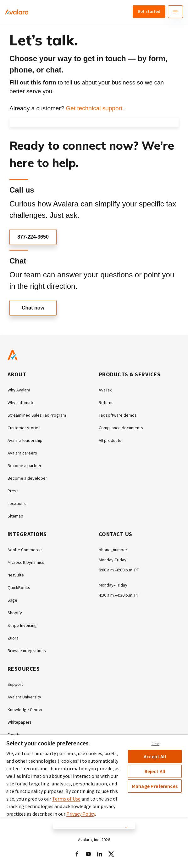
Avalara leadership (25, 440)
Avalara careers (22, 453)
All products (110, 440)
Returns (106, 402)
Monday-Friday (113, 560)
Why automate (21, 402)
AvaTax (105, 390)
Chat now (33, 308)
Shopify (15, 613)
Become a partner (25, 466)
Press (13, 491)
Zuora (13, 638)
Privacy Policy (81, 814)
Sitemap (15, 516)
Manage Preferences (155, 786)
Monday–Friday (113, 585)
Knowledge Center (25, 709)
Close (156, 744)
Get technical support (94, 108)
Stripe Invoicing (22, 625)
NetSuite (16, 575)
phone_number (113, 550)
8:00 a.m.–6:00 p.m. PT (119, 570)
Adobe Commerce (25, 550)
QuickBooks (19, 587)
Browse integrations (27, 651)
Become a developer (27, 478)
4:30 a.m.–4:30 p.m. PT (119, 595)
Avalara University (24, 697)
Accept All (155, 756)
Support (15, 684)
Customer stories (24, 428)
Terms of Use (66, 799)
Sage (12, 600)
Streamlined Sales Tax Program (37, 415)
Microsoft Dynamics (26, 562)
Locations (17, 503)
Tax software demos (118, 415)
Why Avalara (19, 390)
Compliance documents (121, 428)
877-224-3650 (33, 237)
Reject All (155, 771)
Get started (149, 11)
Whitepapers (20, 722)
